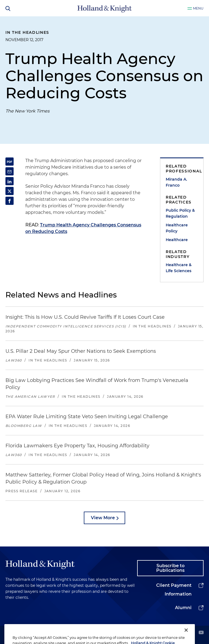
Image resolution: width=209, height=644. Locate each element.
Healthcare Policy (177, 228)
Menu (198, 8)
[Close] (186, 636)
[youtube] (201, 633)
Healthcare (177, 240)
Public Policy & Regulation (180, 213)
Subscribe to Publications (170, 568)
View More (103, 518)
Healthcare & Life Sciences (179, 268)
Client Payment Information (174, 590)
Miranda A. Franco (176, 182)
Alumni (183, 608)
